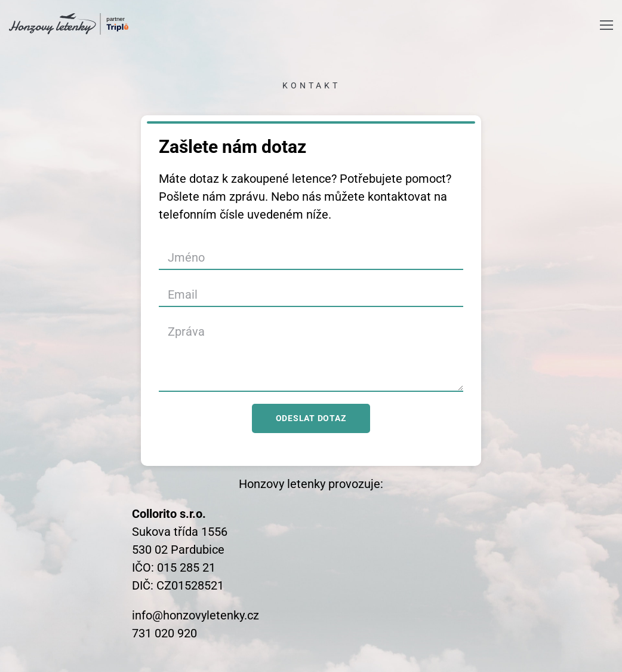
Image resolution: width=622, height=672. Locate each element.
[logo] (69, 24)
